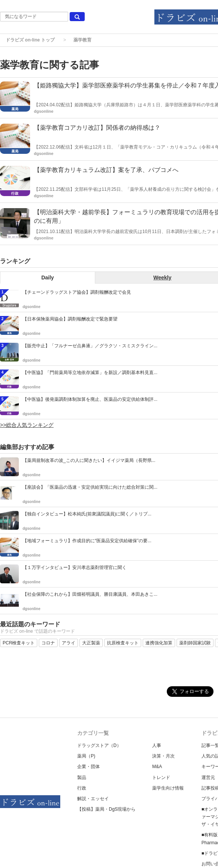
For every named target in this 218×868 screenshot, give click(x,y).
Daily (48, 278)
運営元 (208, 778)
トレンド (161, 778)
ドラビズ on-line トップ (30, 40)
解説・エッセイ (93, 799)
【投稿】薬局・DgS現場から (106, 809)
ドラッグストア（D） (99, 745)
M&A (157, 767)
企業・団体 (88, 767)
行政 (82, 788)
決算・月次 (163, 756)
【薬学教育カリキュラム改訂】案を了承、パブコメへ (106, 170)
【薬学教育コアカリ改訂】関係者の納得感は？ (97, 128)
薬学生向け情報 (168, 788)
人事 (157, 745)
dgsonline (44, 111)
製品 (82, 778)
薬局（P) (86, 756)
